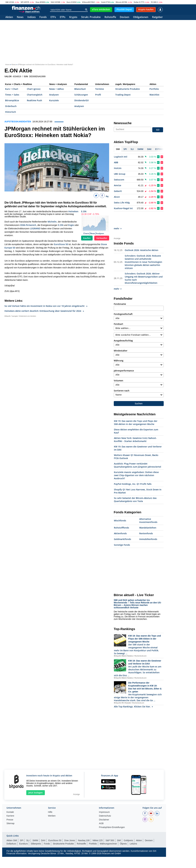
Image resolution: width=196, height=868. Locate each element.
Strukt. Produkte (91, 17)
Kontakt (10, 798)
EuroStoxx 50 (61, 244)
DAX (53, 2)
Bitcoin (119, 2)
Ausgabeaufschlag (123, 327)
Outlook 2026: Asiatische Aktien (142, 236)
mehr (118, 214)
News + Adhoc (57, 89)
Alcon (117, 197)
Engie (71, 225)
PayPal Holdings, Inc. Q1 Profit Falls (133, 470)
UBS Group (120, 174)
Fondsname (120, 290)
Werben (52, 802)
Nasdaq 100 (84, 826)
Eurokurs (23, 830)
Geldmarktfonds (123, 525)
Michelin (52, 222)
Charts (86, 233)
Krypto (73, 17)
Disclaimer (104, 806)
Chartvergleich (35, 95)
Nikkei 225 (98, 826)
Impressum (104, 798)
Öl (152, 2)
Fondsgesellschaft (123, 300)
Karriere (10, 802)
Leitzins (133, 830)
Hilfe (50, 798)
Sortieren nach (122, 377)
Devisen (125, 17)
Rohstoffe (110, 17)
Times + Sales (12, 95)
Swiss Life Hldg (122, 203)
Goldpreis (128, 826)
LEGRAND (35, 228)
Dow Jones (70, 826)
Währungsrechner (108, 830)
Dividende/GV (82, 100)
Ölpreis (123, 830)
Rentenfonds (146, 519)
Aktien (9, 17)
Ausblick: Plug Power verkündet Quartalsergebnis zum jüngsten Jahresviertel (137, 451)
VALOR (8, 76)
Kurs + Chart (12, 89)
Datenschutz (105, 802)
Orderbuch (11, 106)
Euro (69, 2)
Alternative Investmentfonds (148, 507)
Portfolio (154, 89)
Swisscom (119, 180)
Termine (100, 89)
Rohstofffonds (121, 514)
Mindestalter (121, 337)
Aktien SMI (12, 826)
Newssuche (123, 123)
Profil (98, 95)
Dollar (136, 2)
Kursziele (54, 100)
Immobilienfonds (148, 525)
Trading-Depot (123, 95)
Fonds (43, 17)
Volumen (118, 367)
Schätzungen (81, 95)
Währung (119, 347)
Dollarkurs (11, 830)
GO (158, 130)
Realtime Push (34, 100)
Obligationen (141, 17)
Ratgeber (157, 17)
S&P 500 (110, 826)
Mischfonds (120, 507)
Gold (103, 2)
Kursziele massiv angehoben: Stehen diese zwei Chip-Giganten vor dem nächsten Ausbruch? (136, 461)
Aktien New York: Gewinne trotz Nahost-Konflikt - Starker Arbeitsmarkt (135, 426)
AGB (101, 809)
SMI (7, 2)
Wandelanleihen (148, 514)
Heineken (73, 211)
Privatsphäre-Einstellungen (112, 813)
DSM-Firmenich (28, 225)
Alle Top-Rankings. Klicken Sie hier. (133, 693)
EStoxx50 (86, 2)
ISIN (26, 76)
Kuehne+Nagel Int (123, 208)
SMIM (35, 826)
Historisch (11, 112)
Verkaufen (102, 238)
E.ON (84, 211)
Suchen (139, 390)
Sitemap (10, 809)
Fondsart (118, 310)
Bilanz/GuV (80, 89)
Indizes (32, 17)
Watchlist (154, 95)
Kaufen (87, 238)
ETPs (63, 17)
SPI (22, 2)
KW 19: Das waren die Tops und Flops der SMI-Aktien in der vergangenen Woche (136, 409)
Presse (10, 806)
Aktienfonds (120, 519)
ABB (116, 162)
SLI (28, 826)
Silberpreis (36, 830)
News (20, 17)
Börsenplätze (12, 100)
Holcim (118, 168)
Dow (37, 2)
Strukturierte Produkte (128, 89)
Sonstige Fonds (122, 531)
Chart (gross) (34, 89)
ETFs (53, 17)
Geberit (118, 191)
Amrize (118, 185)
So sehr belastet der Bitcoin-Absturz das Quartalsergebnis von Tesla (135, 486)
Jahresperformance (124, 357)
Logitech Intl (121, 157)
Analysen (54, 95)
